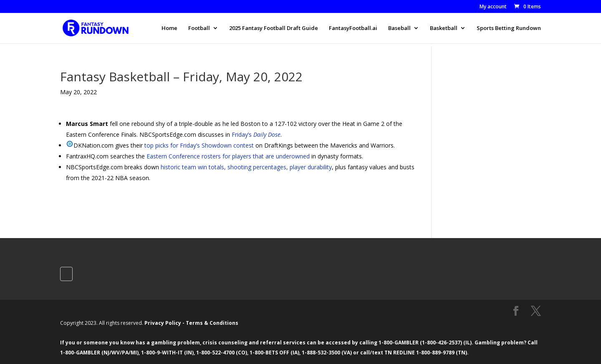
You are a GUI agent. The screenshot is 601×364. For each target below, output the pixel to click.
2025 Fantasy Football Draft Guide (274, 28)
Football (199, 28)
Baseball (399, 28)
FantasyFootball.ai (353, 28)
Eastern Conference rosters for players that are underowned (228, 156)
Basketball (444, 28)
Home (169, 28)
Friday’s (256, 134)
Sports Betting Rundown (509, 28)
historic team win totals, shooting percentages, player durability (246, 167)
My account (493, 7)
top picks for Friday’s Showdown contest (199, 145)
